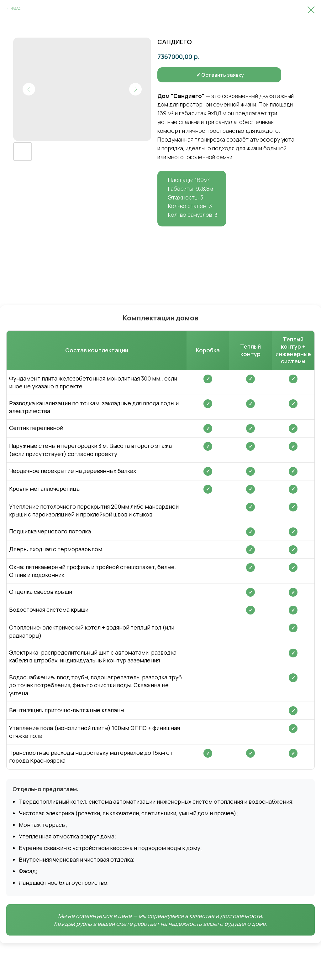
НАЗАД (15, 8)
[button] (197, 75)
